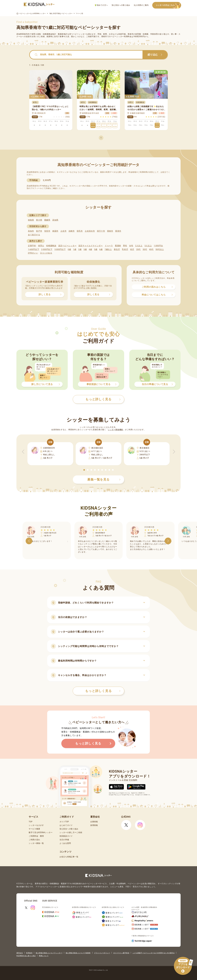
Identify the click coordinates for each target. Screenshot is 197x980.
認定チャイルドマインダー (91, 246)
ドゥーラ (109, 246)
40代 (151, 249)
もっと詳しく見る (103, 691)
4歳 (90, 249)
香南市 (110, 231)
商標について (44, 956)
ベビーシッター (80, 34)
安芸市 (47, 231)
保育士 (41, 246)
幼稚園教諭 (51, 246)
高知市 (31, 231)
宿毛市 (80, 231)
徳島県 (31, 220)
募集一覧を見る (104, 480)
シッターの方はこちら (169, 5)
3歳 (85, 249)
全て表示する (34, 235)
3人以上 (148, 246)
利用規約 (29, 953)
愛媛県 (47, 220)
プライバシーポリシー (102, 953)
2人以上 (139, 246)
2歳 (80, 249)
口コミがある (46, 253)
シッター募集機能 (115, 430)
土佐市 (63, 231)
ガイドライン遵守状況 (121, 953)
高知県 (55, 220)
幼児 (132, 249)
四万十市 (101, 231)
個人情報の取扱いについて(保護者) (78, 953)
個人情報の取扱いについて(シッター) (49, 953)
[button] (84, 470)
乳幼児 (125, 249)
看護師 (118, 246)
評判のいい (33, 253)
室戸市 (39, 231)
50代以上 (160, 249)
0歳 (69, 249)
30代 (145, 249)
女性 (131, 246)
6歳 (101, 249)
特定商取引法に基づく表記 (26, 956)
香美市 (118, 231)
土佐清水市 (90, 231)
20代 (138, 249)
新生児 (117, 249)
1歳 (75, 249)
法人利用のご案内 (141, 5)
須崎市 (72, 231)
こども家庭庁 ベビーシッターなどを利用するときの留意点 (154, 953)
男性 (125, 246)
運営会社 (20, 953)
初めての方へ (101, 5)
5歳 (96, 249)
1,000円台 (158, 246)
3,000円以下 (60, 249)
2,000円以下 (47, 249)
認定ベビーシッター (67, 246)
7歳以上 (108, 249)
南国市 (55, 231)
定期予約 (32, 246)
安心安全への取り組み (121, 5)
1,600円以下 (34, 249)
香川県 (39, 220)
